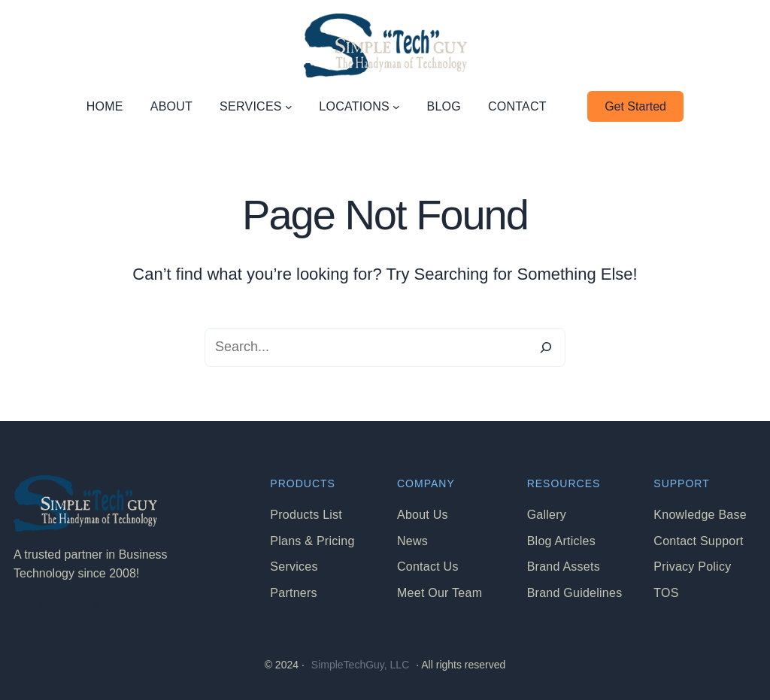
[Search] (546, 347)
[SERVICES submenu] (289, 107)
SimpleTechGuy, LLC (360, 665)
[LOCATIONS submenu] (396, 107)
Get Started (635, 106)
